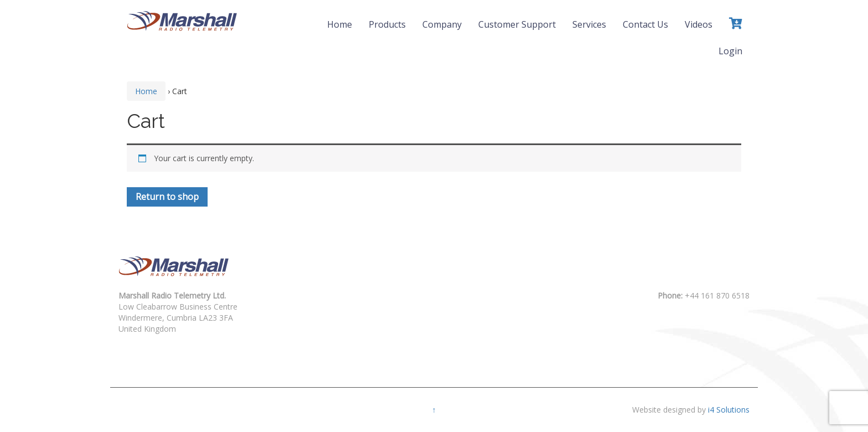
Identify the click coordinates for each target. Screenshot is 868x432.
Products (387, 24)
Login (730, 51)
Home (340, 24)
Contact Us (645, 24)
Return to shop (167, 197)
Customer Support (517, 24)
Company (442, 24)
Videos (699, 24)
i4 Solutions (729, 410)
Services (589, 24)
